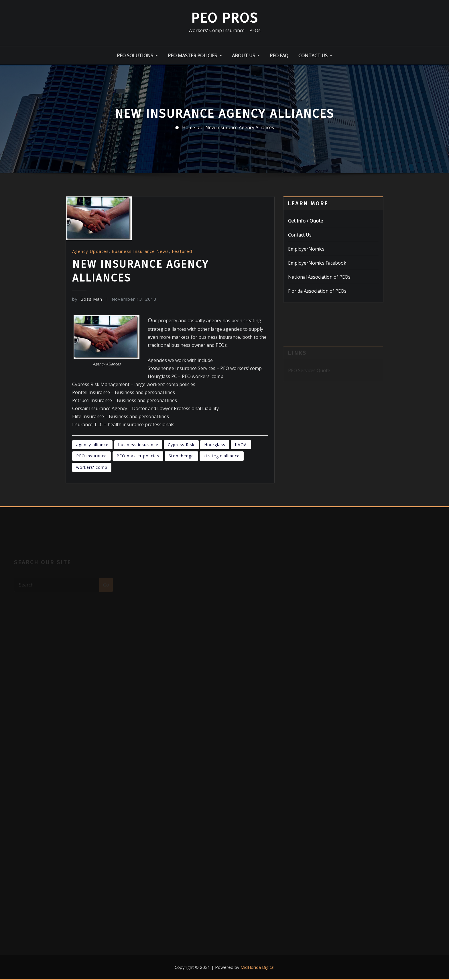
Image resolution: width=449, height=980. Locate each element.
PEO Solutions (137, 56)
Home (189, 127)
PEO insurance (91, 456)
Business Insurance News (140, 251)
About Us (246, 56)
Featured (182, 251)
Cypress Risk (181, 445)
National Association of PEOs (319, 277)
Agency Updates (90, 251)
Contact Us (315, 56)
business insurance (138, 445)
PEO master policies (138, 456)
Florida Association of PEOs (317, 291)
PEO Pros (224, 18)
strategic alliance (222, 456)
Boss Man (87, 299)
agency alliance (92, 445)
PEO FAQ (279, 56)
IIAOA (241, 445)
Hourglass (215, 445)
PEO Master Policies (195, 56)
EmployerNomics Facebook (317, 263)
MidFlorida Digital (257, 967)
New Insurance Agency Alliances (240, 127)
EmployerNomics (306, 249)
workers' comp (92, 467)
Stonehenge (181, 456)
